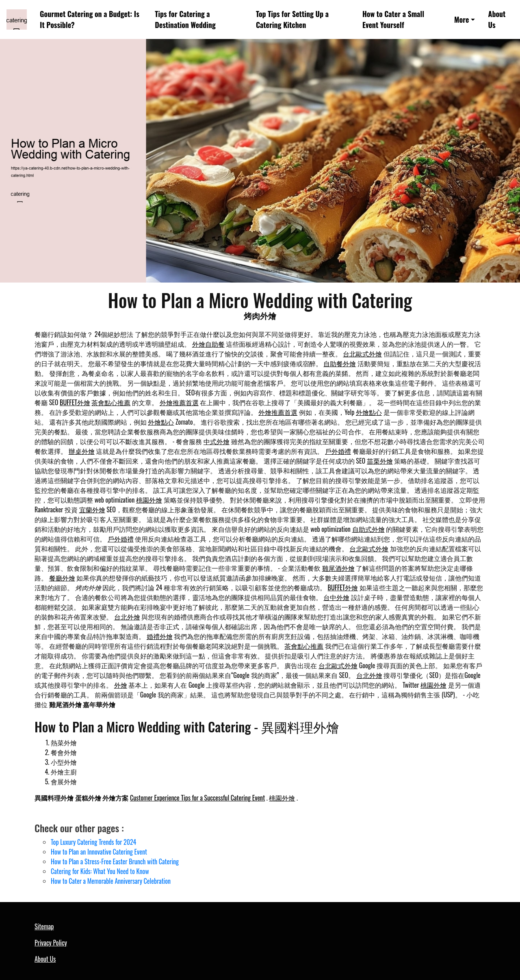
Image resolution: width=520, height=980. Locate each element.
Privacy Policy (51, 943)
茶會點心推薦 (111, 402)
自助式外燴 (368, 529)
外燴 (121, 685)
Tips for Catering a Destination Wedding (185, 19)
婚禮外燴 (160, 636)
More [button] (461, 19)
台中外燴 (336, 597)
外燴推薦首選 (179, 402)
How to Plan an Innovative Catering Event (99, 852)
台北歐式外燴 (362, 354)
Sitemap (44, 926)
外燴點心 (369, 412)
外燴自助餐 (208, 344)
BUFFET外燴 (75, 402)
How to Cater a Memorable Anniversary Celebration (111, 881)
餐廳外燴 (62, 578)
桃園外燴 (149, 500)
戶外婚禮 (338, 451)
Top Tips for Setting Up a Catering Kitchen (292, 19)
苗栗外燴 (380, 461)
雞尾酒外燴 (338, 568)
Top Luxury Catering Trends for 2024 (93, 842)
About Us (497, 19)
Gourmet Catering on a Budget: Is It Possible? (90, 19)
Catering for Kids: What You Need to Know (100, 871)
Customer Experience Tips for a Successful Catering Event (197, 798)
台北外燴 (127, 617)
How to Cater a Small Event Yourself (393, 19)
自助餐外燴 (340, 363)
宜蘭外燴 (92, 509)
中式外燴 (217, 441)
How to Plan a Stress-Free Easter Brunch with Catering (115, 861)
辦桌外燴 (82, 451)
